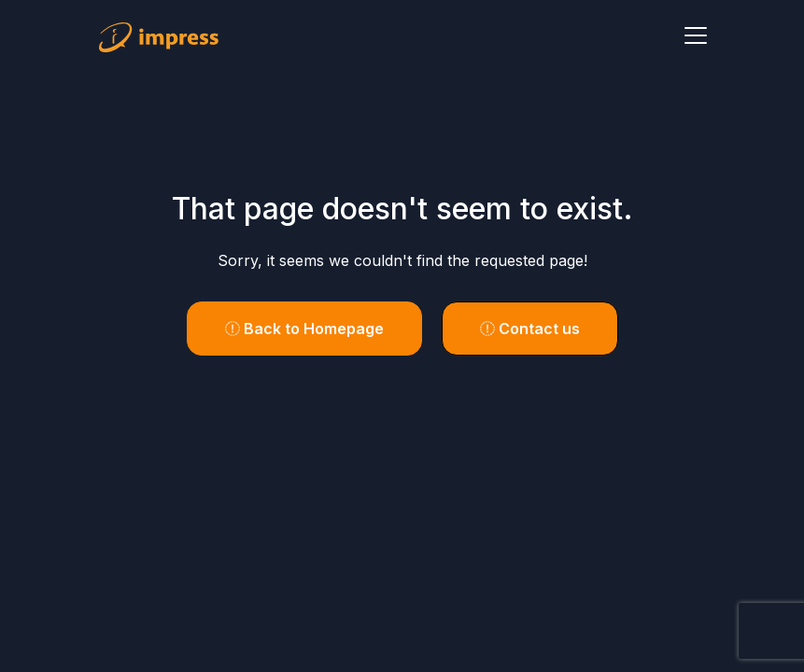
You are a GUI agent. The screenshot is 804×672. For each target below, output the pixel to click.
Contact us (530, 329)
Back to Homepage (304, 329)
